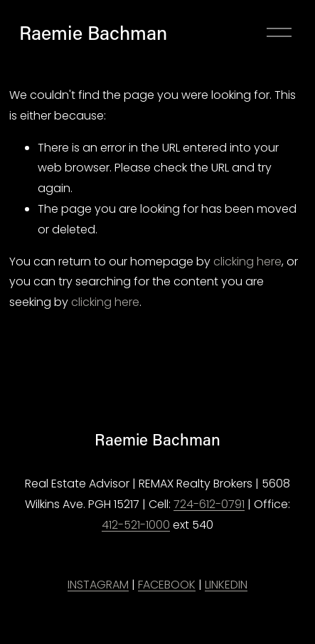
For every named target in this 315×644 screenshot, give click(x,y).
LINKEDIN (226, 585)
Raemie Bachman (93, 32)
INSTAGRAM (98, 585)
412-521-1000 (136, 525)
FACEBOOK (167, 585)
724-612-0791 (209, 504)
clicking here (247, 262)
